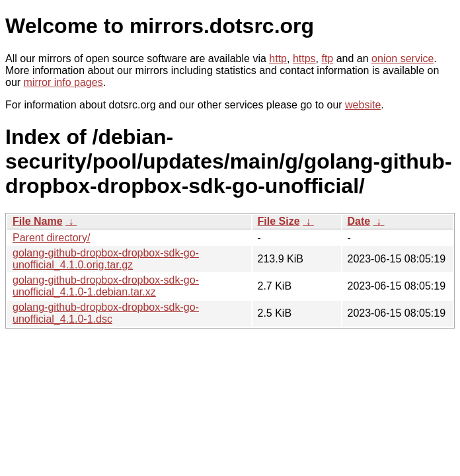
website (363, 105)
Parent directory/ (51, 238)
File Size (279, 221)
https (304, 59)
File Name (38, 221)
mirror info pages (63, 82)
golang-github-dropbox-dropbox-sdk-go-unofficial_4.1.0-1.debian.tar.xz (106, 286)
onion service (402, 59)
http (278, 59)
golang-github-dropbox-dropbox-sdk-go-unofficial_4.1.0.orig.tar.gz (106, 259)
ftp (327, 59)
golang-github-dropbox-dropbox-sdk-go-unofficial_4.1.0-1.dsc (106, 313)
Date (359, 221)
